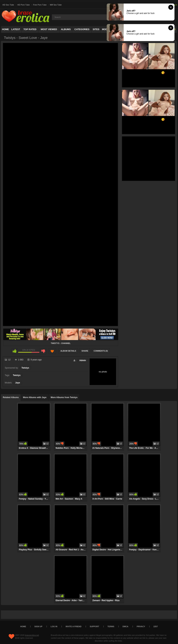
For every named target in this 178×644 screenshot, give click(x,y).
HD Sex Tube (8, 5)
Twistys (25, 368)
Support (94, 626)
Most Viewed (49, 29)
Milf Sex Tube (56, 5)
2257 (156, 626)
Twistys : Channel (61, 343)
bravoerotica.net (32, 635)
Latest (16, 29)
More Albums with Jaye (35, 397)
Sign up (38, 626)
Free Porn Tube (40, 5)
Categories (82, 29)
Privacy (141, 626)
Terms (111, 626)
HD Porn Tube (24, 5)
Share (85, 351)
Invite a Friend (74, 626)
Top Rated (30, 29)
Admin (83, 360)
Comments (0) (101, 351)
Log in (174, 5)
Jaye (18, 383)
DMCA (126, 626)
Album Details (68, 351)
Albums (66, 29)
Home (5, 29)
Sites (96, 29)
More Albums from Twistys (64, 397)
